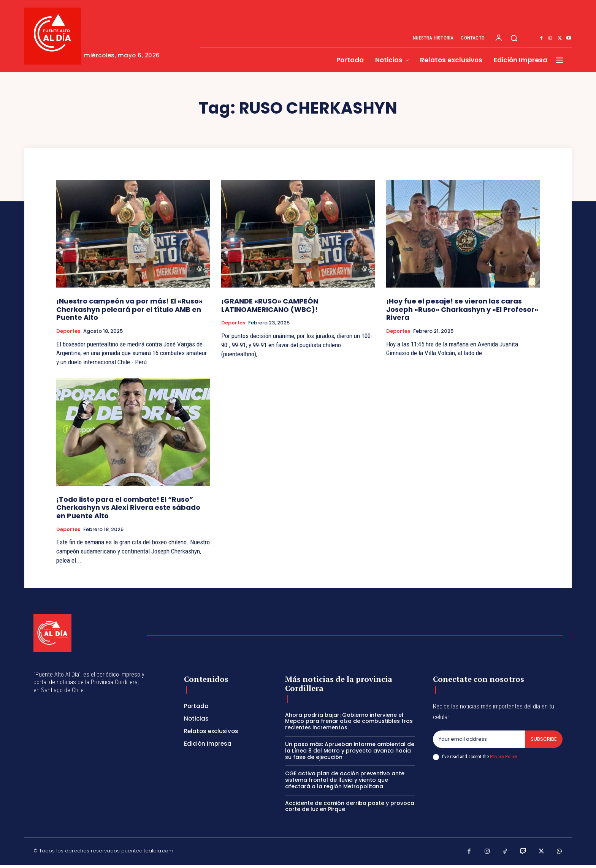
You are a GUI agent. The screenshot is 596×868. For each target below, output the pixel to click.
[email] (479, 739)
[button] (514, 38)
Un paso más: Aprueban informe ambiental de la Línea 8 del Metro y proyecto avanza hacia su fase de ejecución (350, 751)
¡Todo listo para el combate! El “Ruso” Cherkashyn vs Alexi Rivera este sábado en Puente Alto (128, 508)
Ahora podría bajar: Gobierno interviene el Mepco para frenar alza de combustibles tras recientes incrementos (349, 721)
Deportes (68, 331)
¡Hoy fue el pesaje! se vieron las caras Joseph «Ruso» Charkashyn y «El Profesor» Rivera (462, 309)
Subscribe (544, 739)
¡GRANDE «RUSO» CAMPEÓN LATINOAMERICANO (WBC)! (270, 305)
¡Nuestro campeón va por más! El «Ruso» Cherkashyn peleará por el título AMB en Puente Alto (129, 309)
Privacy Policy (503, 757)
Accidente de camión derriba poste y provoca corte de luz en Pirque (350, 806)
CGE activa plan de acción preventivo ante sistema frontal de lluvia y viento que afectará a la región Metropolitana (345, 780)
